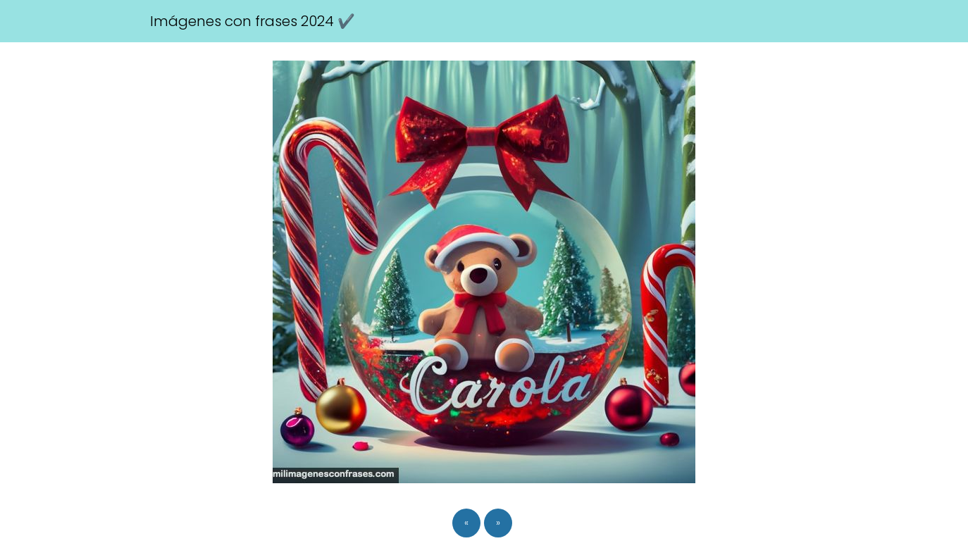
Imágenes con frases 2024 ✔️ (253, 21)
